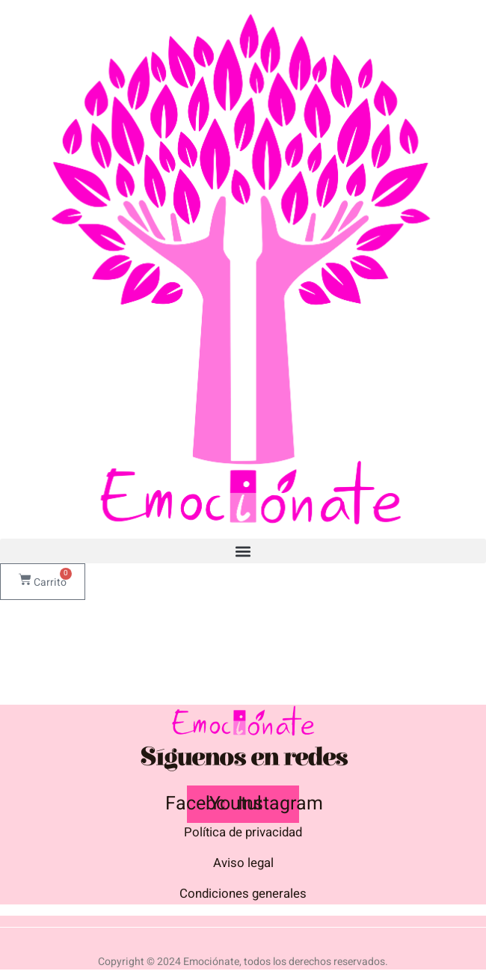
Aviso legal (243, 863)
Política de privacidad (243, 832)
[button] (243, 551)
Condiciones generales (243, 894)
